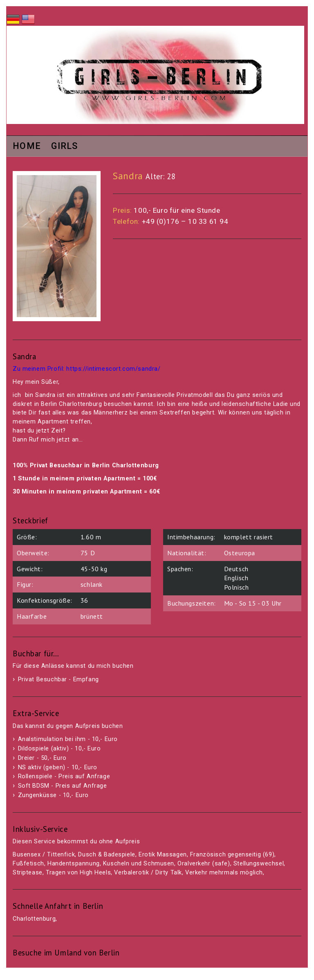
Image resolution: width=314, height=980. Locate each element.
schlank (92, 584)
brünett (92, 616)
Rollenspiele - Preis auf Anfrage (64, 776)
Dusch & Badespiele (107, 855)
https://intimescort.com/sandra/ (113, 369)
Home (27, 146)
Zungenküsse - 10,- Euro (53, 795)
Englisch (236, 578)
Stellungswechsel (259, 864)
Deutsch (236, 569)
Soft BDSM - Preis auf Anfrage (63, 786)
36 (84, 600)
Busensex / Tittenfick (44, 855)
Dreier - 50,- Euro (42, 758)
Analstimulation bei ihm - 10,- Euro (68, 739)
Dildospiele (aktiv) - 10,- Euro (59, 749)
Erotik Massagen (163, 855)
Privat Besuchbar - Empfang (58, 679)
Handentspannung (74, 864)
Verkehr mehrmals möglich (224, 873)
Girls (65, 146)
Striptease (28, 873)
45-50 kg (94, 569)
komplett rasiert (249, 537)
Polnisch (237, 587)
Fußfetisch (28, 864)
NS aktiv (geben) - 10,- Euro (58, 767)
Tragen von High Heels (78, 873)
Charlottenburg (34, 919)
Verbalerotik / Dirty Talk (148, 873)
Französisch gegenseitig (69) (232, 855)
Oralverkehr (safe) (204, 864)
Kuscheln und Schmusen (139, 864)
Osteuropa (240, 553)
